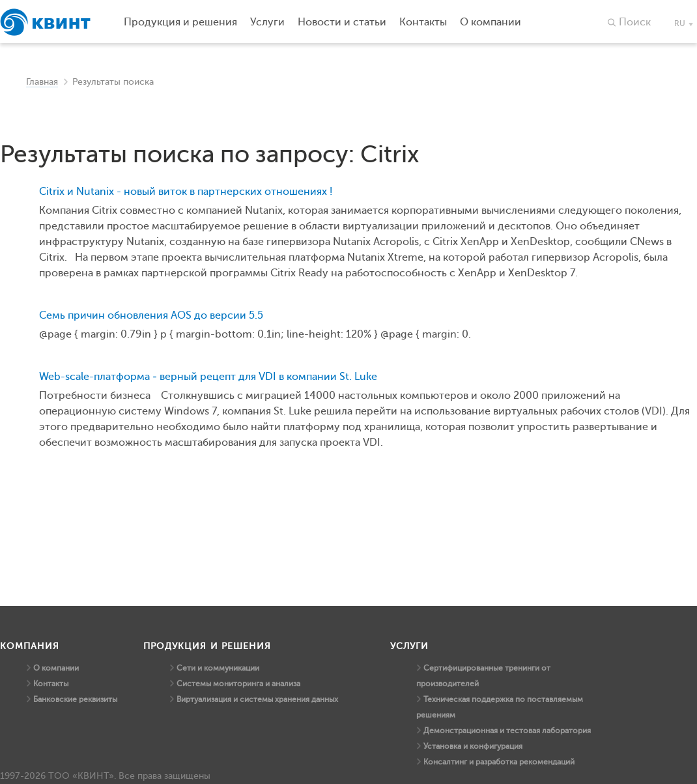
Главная (42, 82)
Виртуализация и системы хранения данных (257, 699)
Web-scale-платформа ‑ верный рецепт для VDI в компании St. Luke (208, 377)
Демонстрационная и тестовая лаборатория (507, 731)
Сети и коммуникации (218, 668)
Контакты (51, 684)
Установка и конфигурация (473, 746)
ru (680, 23)
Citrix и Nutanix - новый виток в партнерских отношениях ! (186, 192)
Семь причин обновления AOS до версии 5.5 (151, 315)
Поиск (635, 22)
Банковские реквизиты (75, 699)
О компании (56, 668)
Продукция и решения (180, 22)
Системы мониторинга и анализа (238, 684)
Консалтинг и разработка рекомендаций (499, 762)
